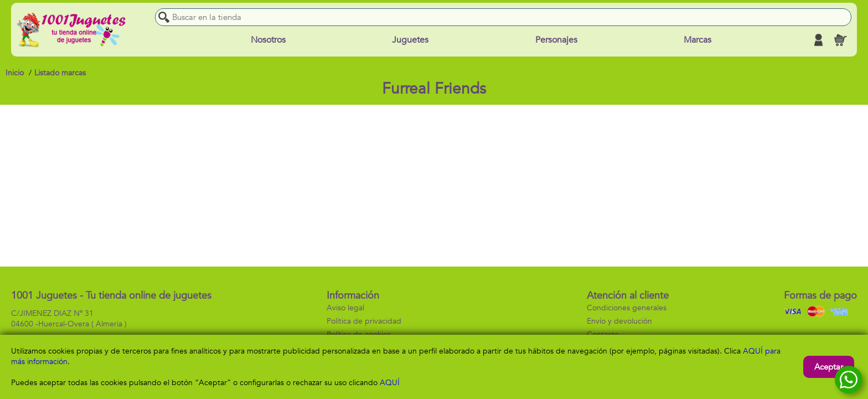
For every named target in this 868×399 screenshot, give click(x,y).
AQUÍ (390, 383)
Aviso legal (345, 308)
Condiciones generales (627, 308)
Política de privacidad (364, 321)
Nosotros (268, 40)
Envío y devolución (619, 321)
